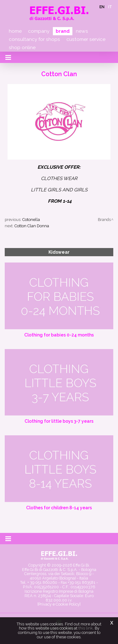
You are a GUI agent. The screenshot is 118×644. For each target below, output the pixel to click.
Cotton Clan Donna (32, 226)
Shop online (22, 48)
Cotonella (31, 220)
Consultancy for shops (34, 39)
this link (86, 628)
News (82, 31)
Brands (104, 220)
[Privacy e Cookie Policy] (59, 604)
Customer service (86, 39)
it (110, 7)
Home (15, 31)
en (102, 7)
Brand (63, 31)
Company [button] (39, 31)
